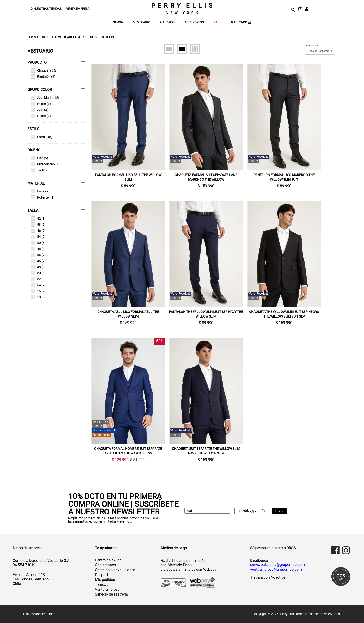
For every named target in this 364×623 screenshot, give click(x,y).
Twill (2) (40, 170)
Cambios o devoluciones (115, 570)
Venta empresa (107, 589)
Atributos (86, 37)
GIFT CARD (241, 22)
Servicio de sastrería (111, 594)
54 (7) (38, 237)
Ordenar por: (312, 46)
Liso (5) (40, 158)
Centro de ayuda (108, 560)
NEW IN (118, 22)
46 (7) (38, 231)
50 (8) (38, 243)
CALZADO (167, 22)
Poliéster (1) (43, 197)
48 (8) (38, 249)
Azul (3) (40, 110)
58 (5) (38, 225)
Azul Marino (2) (45, 98)
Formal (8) (42, 137)
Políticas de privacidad (39, 614)
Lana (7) (40, 191)
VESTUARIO (142, 22)
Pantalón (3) (43, 76)
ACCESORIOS (194, 22)
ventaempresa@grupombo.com (276, 570)
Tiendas (102, 585)
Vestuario (66, 37)
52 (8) (38, 219)
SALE (217, 22)
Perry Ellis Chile (41, 37)
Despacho (103, 575)
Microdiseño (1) (45, 164)
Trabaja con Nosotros (268, 577)
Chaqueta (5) (44, 70)
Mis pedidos (105, 580)
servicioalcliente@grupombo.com (278, 565)
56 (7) (38, 255)
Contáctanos (105, 565)
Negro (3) (41, 104)
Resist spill (108, 37)
